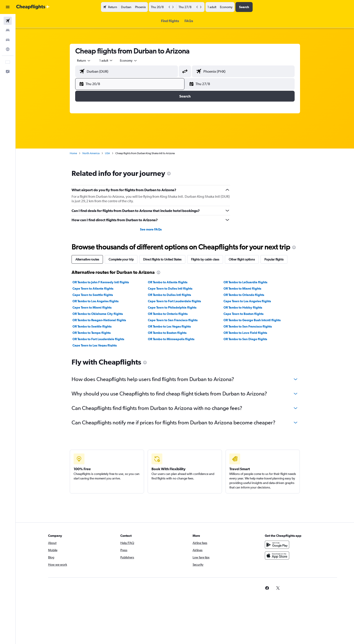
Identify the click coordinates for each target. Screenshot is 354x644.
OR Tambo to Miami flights (242, 288)
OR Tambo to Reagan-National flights (99, 320)
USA (107, 153)
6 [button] (183, 145)
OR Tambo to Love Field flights (245, 333)
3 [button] (150, 145)
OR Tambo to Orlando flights (244, 295)
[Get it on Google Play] (277, 545)
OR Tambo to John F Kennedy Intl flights (101, 282)
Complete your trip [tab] (121, 259)
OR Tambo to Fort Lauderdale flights (98, 339)
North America (91, 153)
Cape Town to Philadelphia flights (172, 307)
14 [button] (194, 156)
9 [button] (139, 156)
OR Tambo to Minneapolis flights (171, 339)
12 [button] (172, 156)
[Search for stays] (8, 30)
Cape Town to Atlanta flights (93, 288)
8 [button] (204, 145)
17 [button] (263, 156)
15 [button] (204, 156)
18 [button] (274, 156)
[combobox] (84, 60)
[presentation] (169, 174)
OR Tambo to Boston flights (167, 333)
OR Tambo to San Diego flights (245, 339)
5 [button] (172, 145)
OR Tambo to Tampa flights (92, 333)
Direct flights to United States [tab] (162, 259)
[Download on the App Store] (277, 556)
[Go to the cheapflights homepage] (33, 7)
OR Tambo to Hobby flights (243, 307)
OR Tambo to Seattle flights (92, 326)
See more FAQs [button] (151, 229)
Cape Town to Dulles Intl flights (170, 288)
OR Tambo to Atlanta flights (168, 282)
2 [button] (139, 145)
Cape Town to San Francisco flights (173, 320)
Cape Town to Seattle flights (93, 295)
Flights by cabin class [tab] (205, 259)
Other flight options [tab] (242, 259)
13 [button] (183, 156)
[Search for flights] (8, 21)
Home (73, 153)
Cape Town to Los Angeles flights (247, 301)
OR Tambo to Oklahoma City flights (98, 314)
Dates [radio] (138, 101)
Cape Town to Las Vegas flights (95, 345)
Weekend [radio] (156, 101)
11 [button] (161, 156)
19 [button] (284, 156)
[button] (8, 7)
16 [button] (252, 156)
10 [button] (150, 156)
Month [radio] (176, 101)
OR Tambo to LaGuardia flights (245, 282)
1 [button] (204, 134)
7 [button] (193, 145)
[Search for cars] (8, 40)
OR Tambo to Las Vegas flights (169, 326)
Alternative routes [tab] (87, 259)
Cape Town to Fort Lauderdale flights (174, 301)
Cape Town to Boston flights (243, 314)
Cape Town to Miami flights (92, 307)
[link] (267, 588)
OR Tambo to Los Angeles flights (95, 301)
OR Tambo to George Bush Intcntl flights (252, 320)
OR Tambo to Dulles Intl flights (169, 295)
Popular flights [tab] (274, 259)
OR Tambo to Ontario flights (168, 314)
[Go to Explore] (8, 49)
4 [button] (161, 145)
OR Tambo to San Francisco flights (248, 326)
